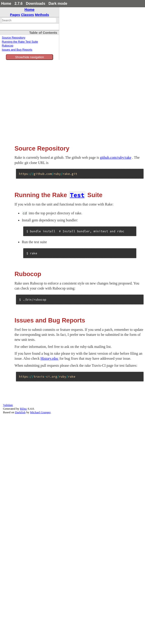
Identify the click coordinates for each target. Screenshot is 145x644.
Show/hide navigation (30, 57)
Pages (15, 15)
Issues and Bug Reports (17, 50)
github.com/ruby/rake (116, 157)
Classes (28, 15)
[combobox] (29, 20)
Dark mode (58, 4)
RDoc (23, 409)
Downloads (36, 4)
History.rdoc (50, 358)
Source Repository (14, 38)
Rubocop (7, 46)
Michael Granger (40, 412)
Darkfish (20, 412)
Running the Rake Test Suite (20, 42)
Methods (42, 15)
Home (6, 4)
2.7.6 (19, 4)
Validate (8, 405)
